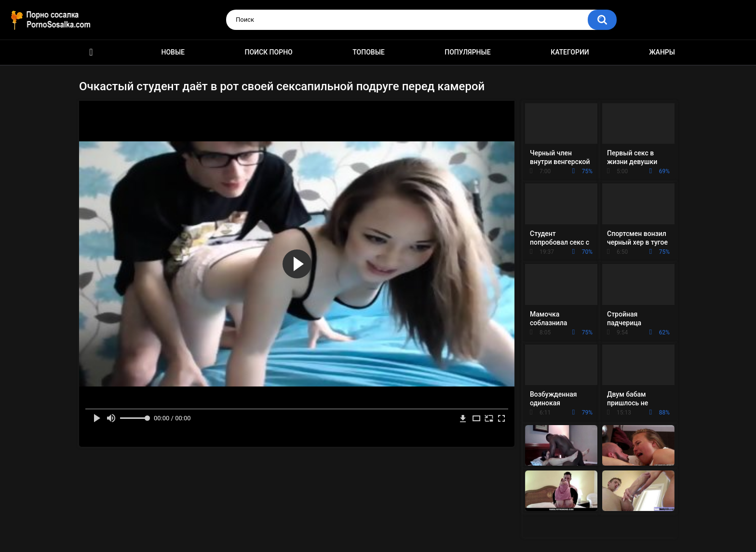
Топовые (368, 52)
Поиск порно (269, 52)
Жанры (662, 52)
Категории (570, 52)
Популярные (467, 52)
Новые (173, 52)
